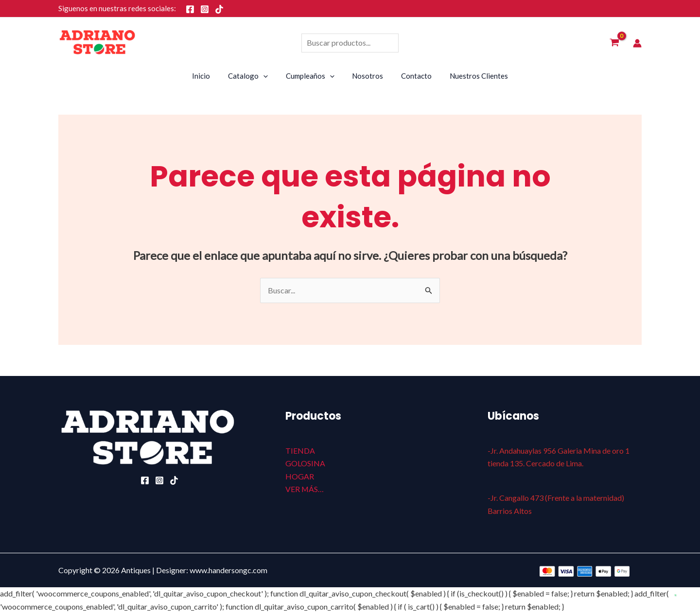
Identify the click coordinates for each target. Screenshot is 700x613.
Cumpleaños (312, 76)
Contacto (411, 76)
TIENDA (300, 451)
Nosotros (366, 76)
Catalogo (253, 76)
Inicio (209, 76)
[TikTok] (219, 9)
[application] (268, 76)
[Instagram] (205, 9)
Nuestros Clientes (471, 76)
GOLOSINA (305, 463)
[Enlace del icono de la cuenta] (637, 43)
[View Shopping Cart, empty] (614, 43)
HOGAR (300, 476)
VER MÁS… (305, 489)
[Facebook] (190, 9)
